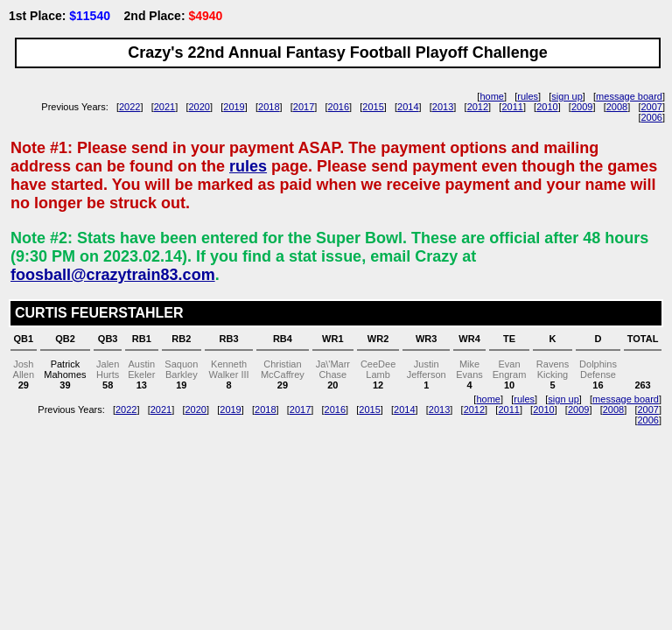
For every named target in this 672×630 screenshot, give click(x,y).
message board (629, 96)
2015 (373, 107)
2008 (617, 107)
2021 (164, 107)
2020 (199, 107)
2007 (651, 107)
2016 (339, 107)
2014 (408, 107)
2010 (547, 107)
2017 (304, 107)
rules (528, 96)
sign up (567, 96)
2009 (582, 107)
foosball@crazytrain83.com (113, 275)
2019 (234, 107)
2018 (269, 107)
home (492, 96)
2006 (651, 117)
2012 (478, 107)
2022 (129, 107)
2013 (443, 107)
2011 (512, 107)
